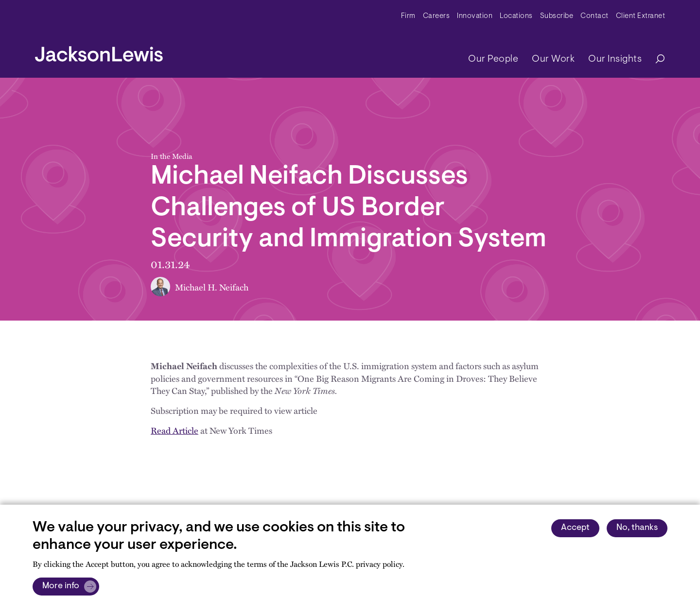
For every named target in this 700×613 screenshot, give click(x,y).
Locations (516, 16)
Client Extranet (641, 16)
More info (61, 586)
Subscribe (557, 16)
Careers (437, 16)
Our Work (553, 59)
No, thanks (637, 528)
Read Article (175, 430)
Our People (493, 59)
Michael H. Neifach (212, 287)
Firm (408, 16)
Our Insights (615, 59)
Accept (575, 528)
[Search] (655, 60)
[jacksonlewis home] (99, 51)
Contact (595, 16)
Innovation (475, 16)
